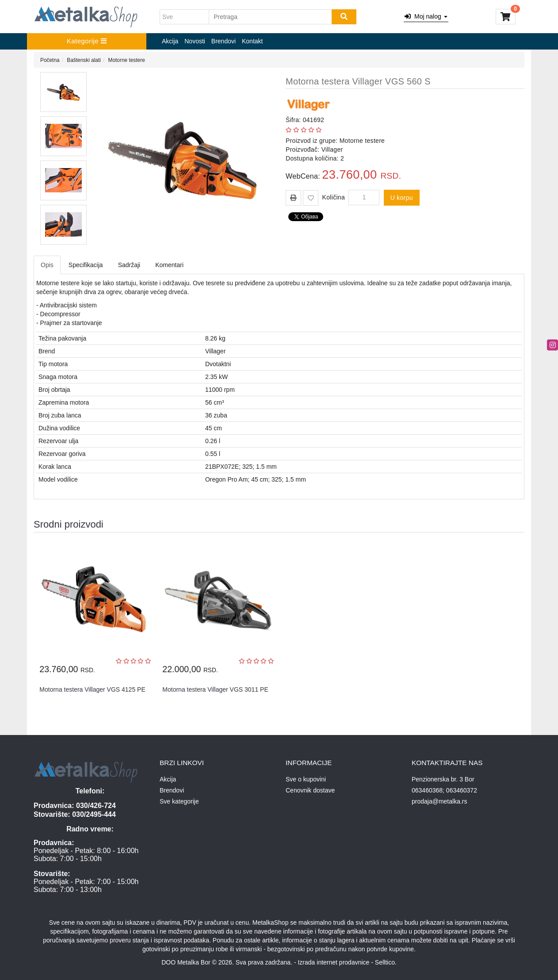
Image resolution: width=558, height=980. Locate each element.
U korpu (402, 198)
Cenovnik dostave (310, 790)
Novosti (195, 41)
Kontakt (252, 41)
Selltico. (386, 962)
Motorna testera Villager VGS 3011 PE (215, 689)
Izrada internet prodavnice (333, 962)
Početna (50, 60)
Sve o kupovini (306, 779)
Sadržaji (129, 265)
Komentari (169, 265)
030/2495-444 (94, 814)
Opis (47, 265)
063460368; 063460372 (444, 790)
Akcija (170, 41)
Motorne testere (127, 60)
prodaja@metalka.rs (440, 801)
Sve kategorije (179, 801)
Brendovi (224, 41)
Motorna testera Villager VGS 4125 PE (92, 689)
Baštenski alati (84, 60)
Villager (332, 149)
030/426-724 (96, 806)
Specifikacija (86, 265)
